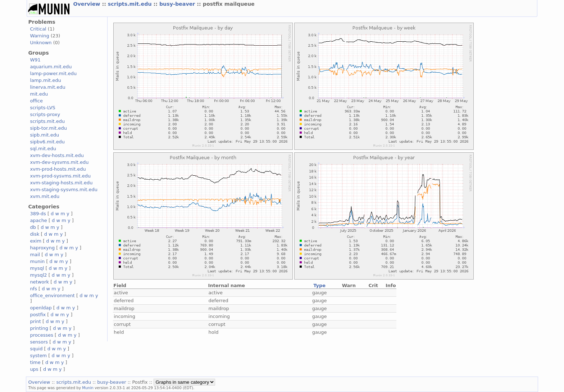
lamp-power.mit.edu (53, 73)
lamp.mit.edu (45, 80)
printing (39, 328)
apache (38, 220)
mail (35, 255)
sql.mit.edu (43, 149)
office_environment (52, 296)
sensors (39, 342)
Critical (38, 29)
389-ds (38, 214)
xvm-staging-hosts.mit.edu (61, 183)
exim (36, 241)
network (39, 282)
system (38, 356)
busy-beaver (178, 4)
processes (42, 335)
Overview (87, 4)
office (36, 101)
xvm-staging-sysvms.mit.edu (63, 190)
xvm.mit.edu (45, 196)
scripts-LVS (42, 108)
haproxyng (42, 248)
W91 (35, 60)
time (35, 362)
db (33, 227)
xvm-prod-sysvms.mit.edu (60, 176)
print (35, 321)
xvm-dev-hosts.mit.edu (57, 155)
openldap (41, 308)
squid (36, 349)
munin (37, 261)
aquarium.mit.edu (51, 67)
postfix (38, 315)
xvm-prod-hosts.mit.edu (58, 169)
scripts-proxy (45, 114)
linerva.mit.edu (47, 87)
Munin (88, 388)
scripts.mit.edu (131, 4)
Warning (39, 36)
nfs (33, 289)
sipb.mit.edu (44, 135)
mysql (37, 268)
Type (319, 285)
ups (34, 369)
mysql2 (38, 275)
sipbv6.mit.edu (47, 142)
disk (35, 234)
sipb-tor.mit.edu (48, 128)
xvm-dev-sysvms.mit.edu (59, 162)
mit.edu (39, 94)
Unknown (41, 43)
